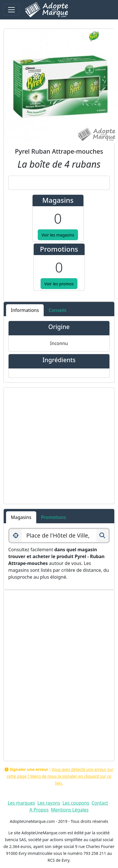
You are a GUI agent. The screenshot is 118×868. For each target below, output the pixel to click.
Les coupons (76, 803)
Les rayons (49, 803)
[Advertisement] (54, 446)
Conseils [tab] (57, 310)
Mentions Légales (70, 810)
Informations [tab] (25, 310)
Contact (100, 803)
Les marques (21, 803)
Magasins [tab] (21, 517)
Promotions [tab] (54, 517)
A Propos (39, 810)
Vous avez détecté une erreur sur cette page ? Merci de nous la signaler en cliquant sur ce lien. (60, 776)
